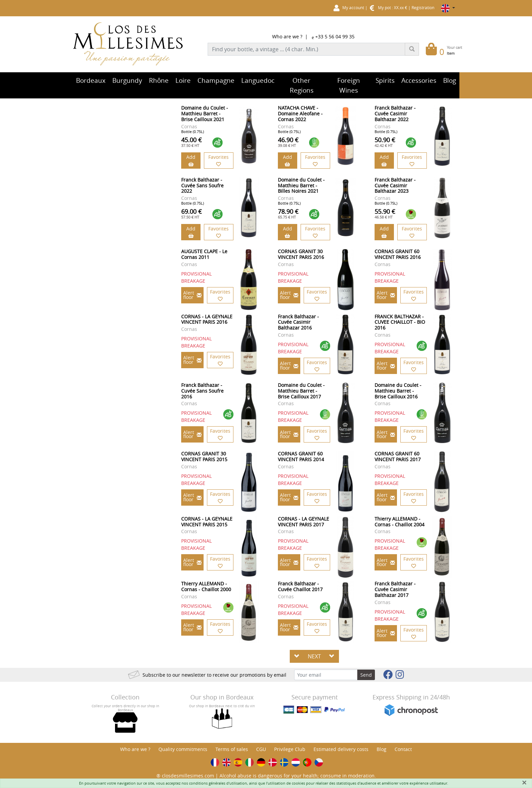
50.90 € (385, 142)
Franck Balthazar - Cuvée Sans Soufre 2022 (202, 185)
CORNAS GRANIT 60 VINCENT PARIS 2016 (398, 254)
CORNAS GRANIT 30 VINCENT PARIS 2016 (301, 254)
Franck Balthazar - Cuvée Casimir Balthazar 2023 (395, 185)
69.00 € (192, 213)
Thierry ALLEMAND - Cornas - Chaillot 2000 (206, 586)
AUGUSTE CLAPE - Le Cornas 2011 (204, 254)
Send (366, 675)
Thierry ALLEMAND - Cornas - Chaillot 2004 (400, 522)
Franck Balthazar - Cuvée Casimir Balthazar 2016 (298, 322)
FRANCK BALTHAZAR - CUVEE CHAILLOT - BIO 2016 (400, 322)
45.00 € (192, 142)
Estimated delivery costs (341, 749)
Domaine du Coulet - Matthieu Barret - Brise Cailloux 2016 (398, 391)
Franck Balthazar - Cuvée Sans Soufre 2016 (202, 391)
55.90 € (385, 213)
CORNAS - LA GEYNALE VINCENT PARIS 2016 (207, 319)
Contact (403, 749)
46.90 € (288, 142)
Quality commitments (183, 749)
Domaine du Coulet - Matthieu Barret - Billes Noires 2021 (301, 185)
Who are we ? (287, 36)
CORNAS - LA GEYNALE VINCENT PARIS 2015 (207, 522)
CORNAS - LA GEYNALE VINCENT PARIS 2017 (303, 522)
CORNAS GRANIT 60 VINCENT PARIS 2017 (398, 456)
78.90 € (288, 213)
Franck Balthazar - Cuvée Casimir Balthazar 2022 (395, 114)
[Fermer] (524, 783)
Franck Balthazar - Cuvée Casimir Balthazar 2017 (395, 589)
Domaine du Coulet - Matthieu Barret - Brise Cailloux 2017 (301, 391)
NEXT (314, 656)
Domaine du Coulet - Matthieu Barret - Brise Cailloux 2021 (205, 114)
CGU (261, 749)
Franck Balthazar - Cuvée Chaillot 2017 (300, 586)
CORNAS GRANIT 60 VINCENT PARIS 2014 (301, 456)
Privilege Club (290, 749)
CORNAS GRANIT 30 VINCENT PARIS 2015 (204, 456)
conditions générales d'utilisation (218, 783)
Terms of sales (232, 749)
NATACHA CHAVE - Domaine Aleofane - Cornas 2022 (300, 114)
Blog (382, 749)
